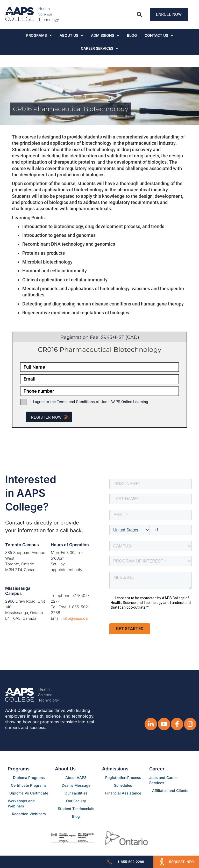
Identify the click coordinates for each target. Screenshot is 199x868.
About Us (71, 35)
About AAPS (76, 778)
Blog (132, 35)
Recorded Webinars (29, 814)
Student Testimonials (76, 809)
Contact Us (159, 35)
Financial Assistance (123, 793)
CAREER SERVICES (99, 48)
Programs (39, 35)
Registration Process (123, 778)
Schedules (123, 785)
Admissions (105, 35)
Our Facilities (76, 793)
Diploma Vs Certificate (29, 793)
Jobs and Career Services (164, 780)
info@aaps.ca (75, 618)
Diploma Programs (29, 778)
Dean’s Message (76, 785)
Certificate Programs (29, 785)
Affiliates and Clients (170, 790)
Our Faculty (76, 801)
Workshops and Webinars (21, 803)
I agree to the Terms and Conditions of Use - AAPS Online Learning (90, 402)
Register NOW (52, 417)
